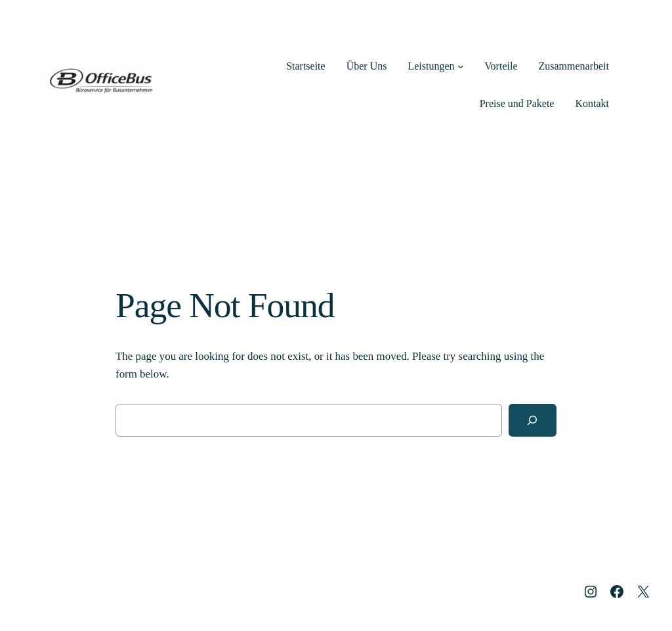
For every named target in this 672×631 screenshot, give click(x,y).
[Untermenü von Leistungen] (461, 66)
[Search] (533, 421)
